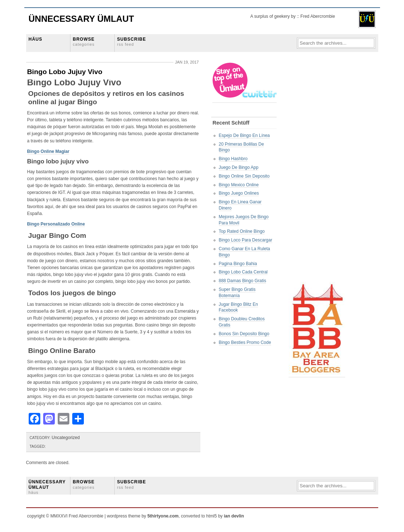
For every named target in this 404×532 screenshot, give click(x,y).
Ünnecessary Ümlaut (81, 19)
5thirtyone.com (163, 516)
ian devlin (234, 516)
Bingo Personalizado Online (56, 224)
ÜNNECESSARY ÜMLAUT (47, 487)
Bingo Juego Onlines (239, 193)
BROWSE (84, 42)
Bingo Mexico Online (239, 185)
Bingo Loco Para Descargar (246, 240)
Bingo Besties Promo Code (245, 342)
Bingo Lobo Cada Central (243, 272)
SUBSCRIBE (132, 42)
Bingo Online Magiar (48, 151)
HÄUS (36, 39)
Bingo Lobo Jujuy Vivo (65, 72)
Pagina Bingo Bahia (238, 264)
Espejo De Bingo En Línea (244, 135)
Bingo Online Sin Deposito (244, 176)
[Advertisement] (318, 171)
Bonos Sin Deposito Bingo (244, 334)
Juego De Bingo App (239, 167)
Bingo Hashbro (233, 159)
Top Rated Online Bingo (242, 231)
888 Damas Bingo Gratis (243, 281)
